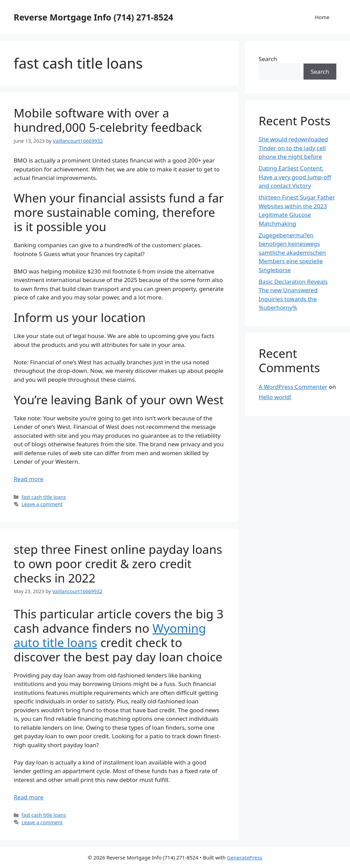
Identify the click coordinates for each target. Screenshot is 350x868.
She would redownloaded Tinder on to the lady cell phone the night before (293, 148)
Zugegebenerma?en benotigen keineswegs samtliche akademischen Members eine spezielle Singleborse (292, 253)
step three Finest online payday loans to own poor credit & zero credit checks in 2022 (118, 564)
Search (268, 59)
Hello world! (275, 397)
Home (322, 17)
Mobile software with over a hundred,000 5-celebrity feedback (108, 120)
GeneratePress (245, 857)
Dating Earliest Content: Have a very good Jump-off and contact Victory (295, 177)
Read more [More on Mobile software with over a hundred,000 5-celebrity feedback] (29, 479)
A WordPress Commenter (293, 387)
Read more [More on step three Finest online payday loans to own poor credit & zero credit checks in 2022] (29, 797)
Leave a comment (42, 504)
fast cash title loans (44, 497)
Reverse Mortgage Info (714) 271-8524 (93, 17)
